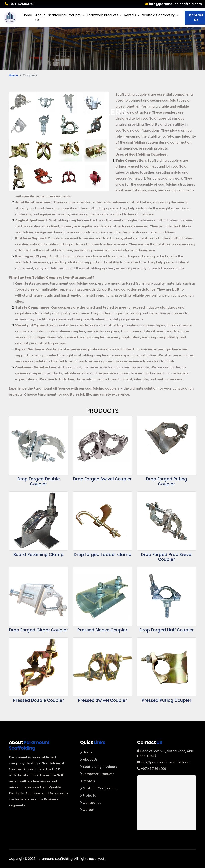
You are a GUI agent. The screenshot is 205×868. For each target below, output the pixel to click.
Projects (88, 795)
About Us (40, 17)
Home (27, 15)
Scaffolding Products (64, 15)
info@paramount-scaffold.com (173, 4)
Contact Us (91, 803)
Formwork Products (102, 15)
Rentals (130, 15)
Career (87, 810)
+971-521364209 (20, 4)
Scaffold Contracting (159, 15)
